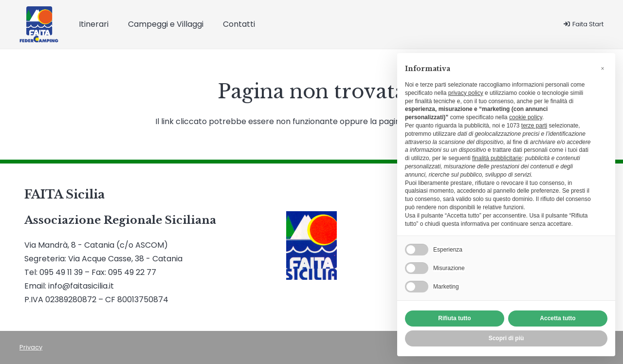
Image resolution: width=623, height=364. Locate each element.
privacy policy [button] (466, 93)
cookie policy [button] (526, 117)
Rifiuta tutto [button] (454, 318)
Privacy (31, 347)
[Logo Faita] (39, 25)
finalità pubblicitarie (497, 158)
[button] (603, 69)
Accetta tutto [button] (558, 318)
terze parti (534, 126)
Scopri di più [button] (506, 338)
